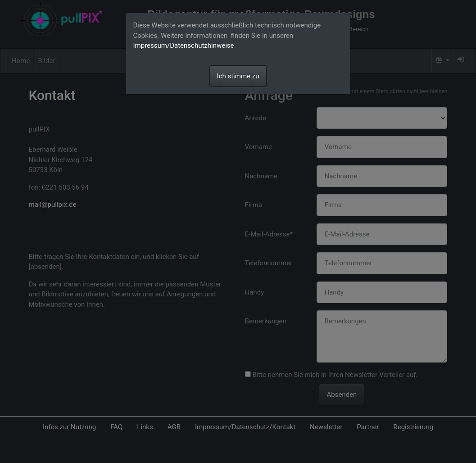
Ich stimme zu (238, 76)
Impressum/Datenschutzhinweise (184, 45)
